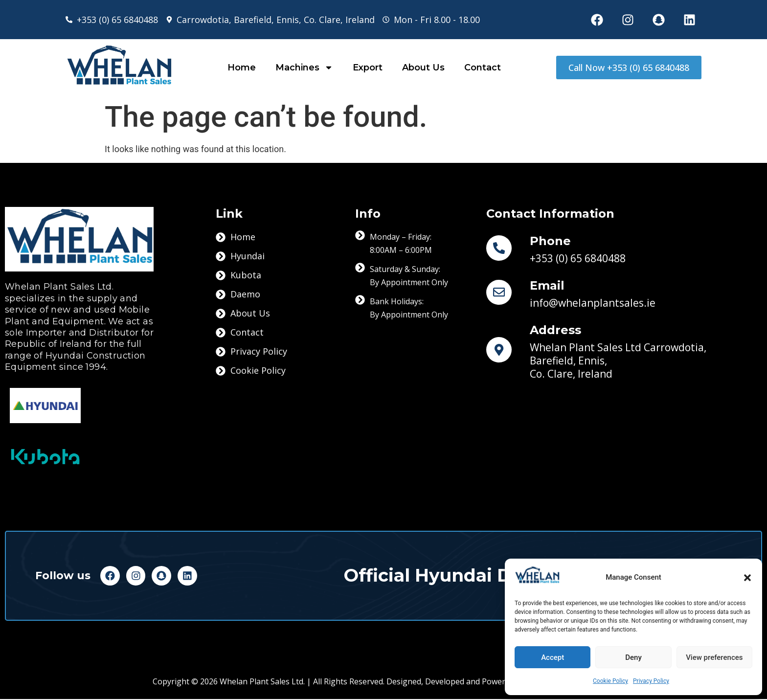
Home (242, 68)
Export (368, 68)
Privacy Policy (651, 681)
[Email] (503, 293)
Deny (633, 657)
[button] (747, 578)
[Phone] (503, 248)
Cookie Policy (610, 681)
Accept (553, 657)
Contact (483, 68)
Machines (304, 68)
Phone (558, 241)
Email (555, 285)
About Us (423, 68)
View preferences (714, 657)
